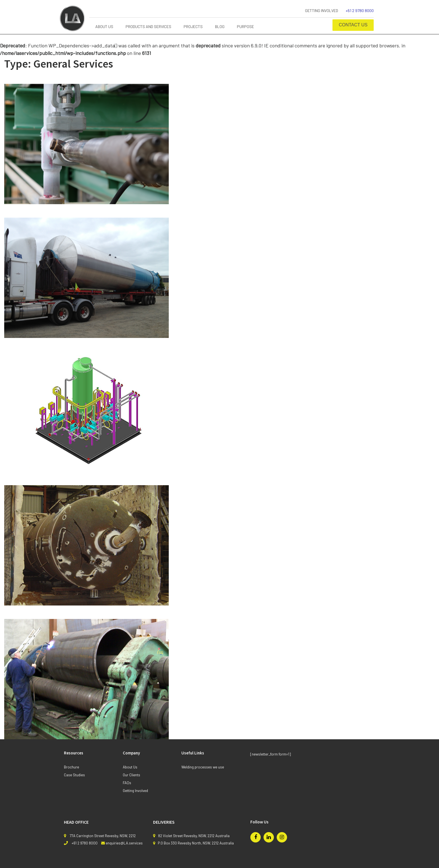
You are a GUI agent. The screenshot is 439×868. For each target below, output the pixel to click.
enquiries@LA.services (124, 843)
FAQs (127, 783)
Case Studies (74, 775)
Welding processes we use (203, 767)
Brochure (71, 767)
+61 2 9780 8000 (360, 11)
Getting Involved (322, 11)
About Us (130, 767)
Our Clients (131, 775)
